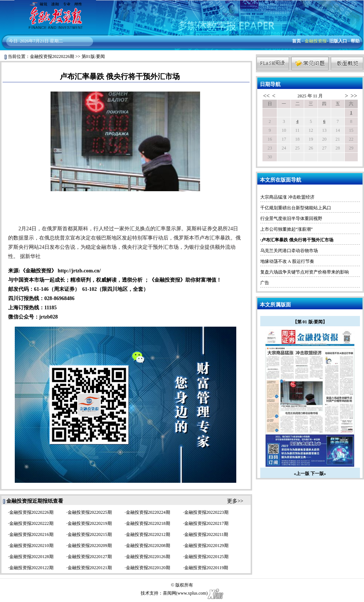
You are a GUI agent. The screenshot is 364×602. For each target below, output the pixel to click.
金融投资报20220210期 (31, 546)
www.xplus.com (192, 593)
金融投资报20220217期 (206, 523)
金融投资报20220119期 (206, 568)
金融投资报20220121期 (90, 568)
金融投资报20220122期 (31, 568)
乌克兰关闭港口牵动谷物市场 (289, 251)
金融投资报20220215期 (90, 534)
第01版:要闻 (93, 56)
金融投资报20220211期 (206, 534)
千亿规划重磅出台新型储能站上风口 (296, 208)
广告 (265, 283)
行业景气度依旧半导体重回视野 (291, 219)
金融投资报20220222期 (31, 523)
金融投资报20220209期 (90, 546)
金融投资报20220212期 (148, 534)
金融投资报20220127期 (90, 557)
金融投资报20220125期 (206, 557)
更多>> (235, 501)
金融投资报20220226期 (52, 56)
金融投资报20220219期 (90, 523)
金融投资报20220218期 (148, 523)
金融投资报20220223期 (206, 512)
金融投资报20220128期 (31, 557)
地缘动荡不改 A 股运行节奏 (287, 261)
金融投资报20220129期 (206, 546)
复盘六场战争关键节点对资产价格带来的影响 (305, 272)
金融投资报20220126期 (148, 557)
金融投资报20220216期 (31, 534)
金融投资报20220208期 (148, 546)
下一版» (318, 474)
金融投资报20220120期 (148, 568)
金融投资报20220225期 (90, 512)
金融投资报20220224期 (148, 512)
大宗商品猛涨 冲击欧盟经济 (287, 197)
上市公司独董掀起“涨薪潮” (287, 229)
